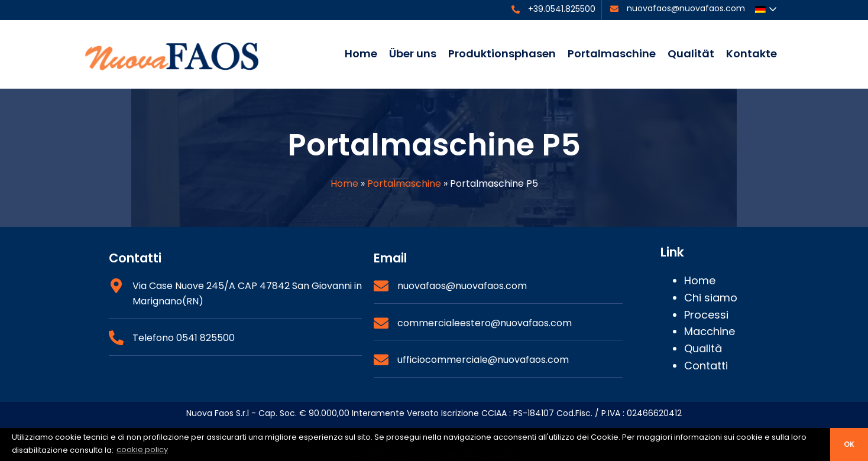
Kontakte (752, 53)
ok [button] (849, 444)
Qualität (691, 53)
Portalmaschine (612, 53)
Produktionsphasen (502, 53)
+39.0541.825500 (562, 9)
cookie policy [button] (142, 449)
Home (361, 53)
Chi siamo (711, 298)
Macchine (710, 331)
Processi (706, 315)
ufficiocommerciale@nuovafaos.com (483, 360)
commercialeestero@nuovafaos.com (485, 323)
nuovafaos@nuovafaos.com (686, 8)
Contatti (706, 366)
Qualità (703, 348)
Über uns (413, 53)
